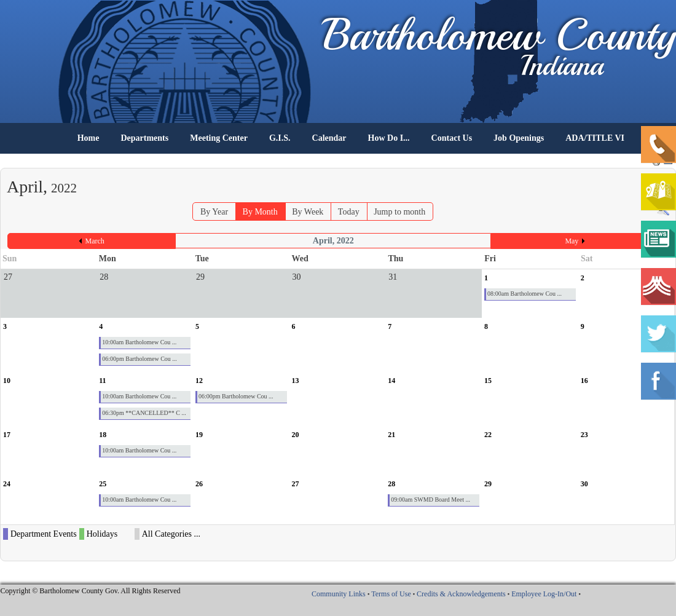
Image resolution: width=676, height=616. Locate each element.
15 (488, 381)
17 (7, 435)
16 (584, 381)
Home (88, 138)
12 (199, 381)
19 (199, 435)
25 (103, 484)
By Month (260, 212)
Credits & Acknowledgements (461, 594)
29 (488, 484)
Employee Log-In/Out (544, 594)
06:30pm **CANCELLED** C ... (144, 413)
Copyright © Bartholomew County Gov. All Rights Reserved (91, 591)
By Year (214, 212)
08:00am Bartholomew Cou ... (525, 294)
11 (102, 381)
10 (7, 381)
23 (584, 435)
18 (103, 435)
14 (391, 381)
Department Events (44, 534)
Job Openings (519, 138)
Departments (144, 138)
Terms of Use (391, 594)
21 (391, 435)
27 (296, 484)
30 (584, 484)
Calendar (329, 138)
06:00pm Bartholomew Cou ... (140, 359)
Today (349, 212)
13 (296, 381)
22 (488, 435)
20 (296, 435)
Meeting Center (219, 138)
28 (391, 484)
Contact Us (452, 138)
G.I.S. (280, 138)
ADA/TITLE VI (595, 138)
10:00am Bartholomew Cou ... (139, 342)
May (572, 241)
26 (199, 484)
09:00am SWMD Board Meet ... (430, 500)
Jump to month (399, 212)
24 (7, 484)
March (95, 241)
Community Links (339, 594)
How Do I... (389, 138)
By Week (308, 212)
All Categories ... (171, 534)
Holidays (102, 534)
